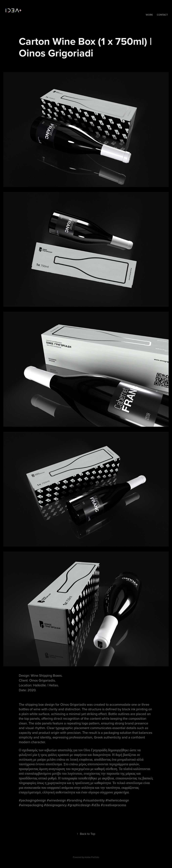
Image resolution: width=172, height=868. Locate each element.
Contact (162, 15)
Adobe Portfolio (92, 857)
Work (149, 15)
